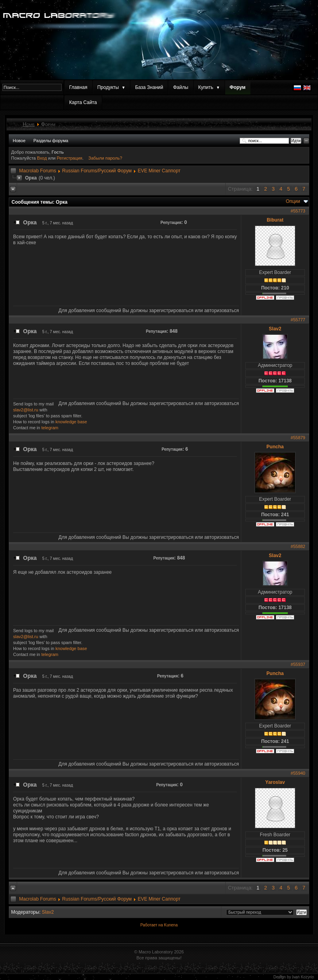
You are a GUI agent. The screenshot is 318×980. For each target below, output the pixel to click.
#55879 (298, 438)
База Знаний (149, 87)
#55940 (298, 773)
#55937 (298, 664)
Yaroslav (275, 782)
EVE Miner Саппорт (159, 171)
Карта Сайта (83, 102)
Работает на (152, 925)
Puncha (275, 447)
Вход (43, 158)
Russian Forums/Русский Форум (97, 171)
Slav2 (275, 329)
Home (29, 124)
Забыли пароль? (105, 158)
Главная (78, 87)
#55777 (298, 320)
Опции (293, 201)
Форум (238, 87)
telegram (50, 428)
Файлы (180, 87)
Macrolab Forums (38, 171)
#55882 (298, 546)
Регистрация (70, 158)
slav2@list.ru (26, 410)
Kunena (171, 925)
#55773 (298, 211)
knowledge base (71, 422)
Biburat (275, 220)
